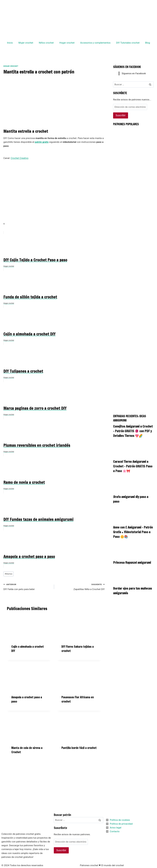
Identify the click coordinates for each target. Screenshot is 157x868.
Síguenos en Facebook (127, 67)
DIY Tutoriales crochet (128, 43)
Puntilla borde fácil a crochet (79, 748)
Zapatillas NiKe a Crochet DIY (81, 587)
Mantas (8, 574)
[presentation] (29, 628)
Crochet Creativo (19, 158)
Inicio (10, 43)
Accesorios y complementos (95, 43)
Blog (148, 43)
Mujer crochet (26, 43)
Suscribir (121, 115)
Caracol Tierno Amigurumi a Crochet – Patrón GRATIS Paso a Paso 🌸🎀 (133, 466)
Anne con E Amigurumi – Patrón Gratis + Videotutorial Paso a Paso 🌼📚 (133, 532)
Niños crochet (46, 43)
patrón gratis (42, 142)
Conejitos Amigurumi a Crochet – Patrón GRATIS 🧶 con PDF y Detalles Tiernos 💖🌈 (133, 431)
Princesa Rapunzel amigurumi (132, 563)
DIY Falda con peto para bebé (28, 587)
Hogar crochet (67, 43)
